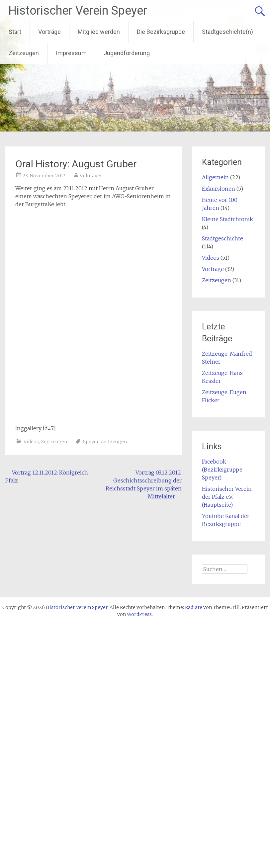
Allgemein (215, 177)
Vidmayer (91, 176)
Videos (31, 442)
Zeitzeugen (24, 53)
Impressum (71, 53)
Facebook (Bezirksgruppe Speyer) (222, 470)
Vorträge (49, 32)
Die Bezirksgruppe (161, 32)
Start (15, 32)
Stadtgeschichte (223, 238)
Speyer (91, 442)
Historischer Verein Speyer (78, 11)
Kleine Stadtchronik (227, 219)
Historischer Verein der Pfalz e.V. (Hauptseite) (227, 497)
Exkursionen (219, 189)
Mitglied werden (99, 32)
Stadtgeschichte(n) (227, 32)
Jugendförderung (127, 53)
